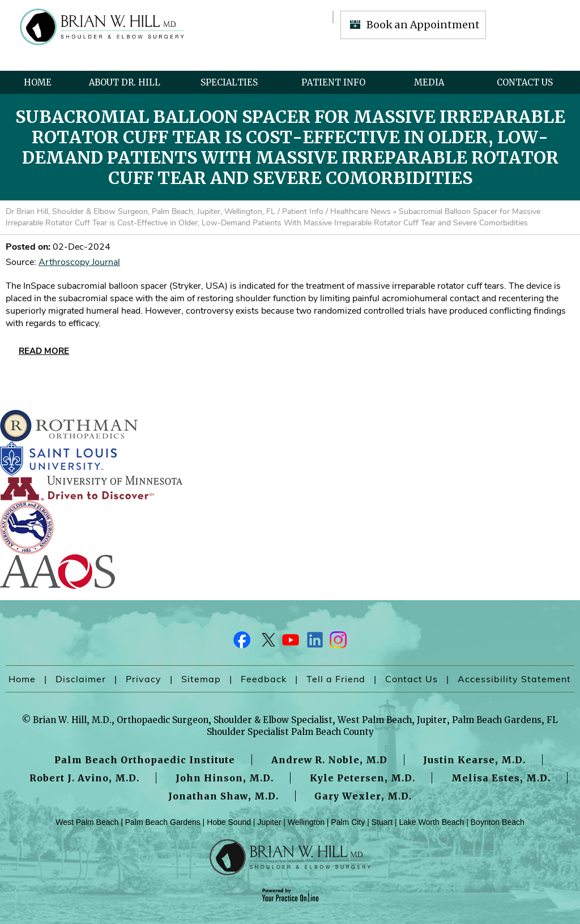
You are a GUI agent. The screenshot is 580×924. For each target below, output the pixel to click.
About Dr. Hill (125, 82)
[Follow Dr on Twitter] (266, 643)
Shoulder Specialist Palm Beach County (290, 732)
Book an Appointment (423, 25)
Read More (44, 351)
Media (429, 82)
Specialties (229, 82)
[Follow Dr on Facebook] (242, 643)
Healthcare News (361, 211)
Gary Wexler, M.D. (363, 796)
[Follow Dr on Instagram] (338, 643)
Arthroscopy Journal (79, 262)
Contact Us (525, 82)
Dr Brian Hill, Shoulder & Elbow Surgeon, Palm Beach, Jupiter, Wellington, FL (140, 211)
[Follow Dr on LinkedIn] (314, 643)
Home (38, 82)
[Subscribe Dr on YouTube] (290, 643)
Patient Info (333, 82)
